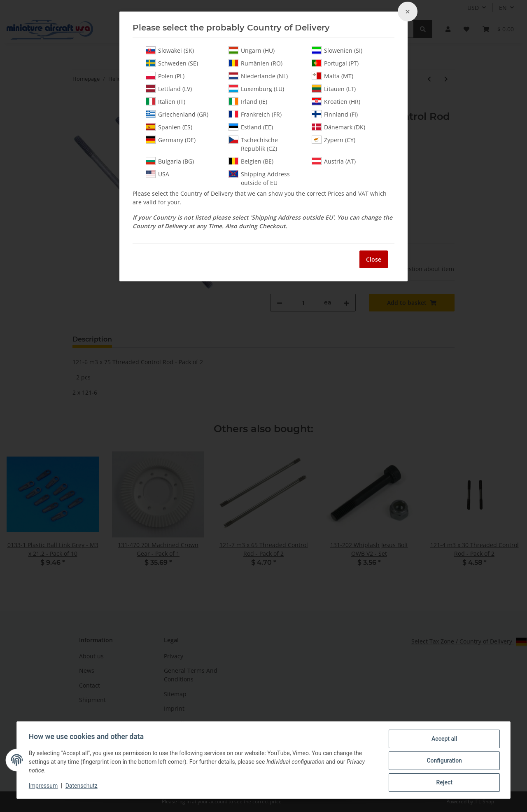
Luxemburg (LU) (256, 89)
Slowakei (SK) (170, 50)
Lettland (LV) (169, 89)
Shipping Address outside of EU (259, 178)
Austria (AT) (334, 161)
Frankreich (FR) (255, 114)
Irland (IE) (248, 101)
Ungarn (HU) (252, 50)
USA (157, 174)
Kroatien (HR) (336, 101)
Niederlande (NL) (258, 76)
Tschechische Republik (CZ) (253, 144)
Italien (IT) (166, 101)
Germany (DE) (171, 140)
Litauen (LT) (334, 89)
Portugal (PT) (335, 63)
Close (374, 259)
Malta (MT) (332, 76)
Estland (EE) (251, 127)
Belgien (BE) (251, 161)
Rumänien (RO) (255, 63)
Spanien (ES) (169, 127)
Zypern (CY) (333, 140)
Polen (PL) (165, 76)
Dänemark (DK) (338, 127)
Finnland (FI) (335, 114)
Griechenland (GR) (177, 114)
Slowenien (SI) (337, 50)
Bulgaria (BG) (170, 161)
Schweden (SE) (172, 63)
